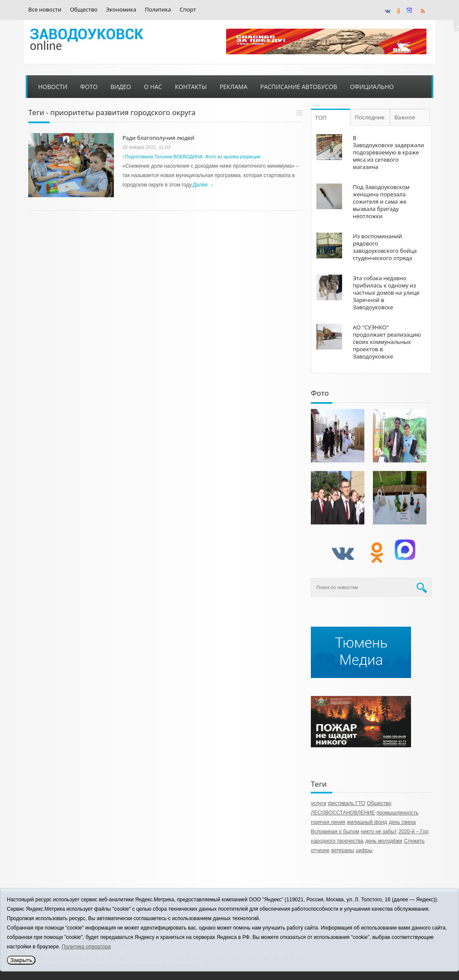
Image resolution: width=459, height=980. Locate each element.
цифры (364, 850)
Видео (121, 87)
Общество (83, 10)
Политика (158, 10)
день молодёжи (384, 841)
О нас (153, 87)
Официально (372, 87)
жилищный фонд (367, 822)
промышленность (397, 813)
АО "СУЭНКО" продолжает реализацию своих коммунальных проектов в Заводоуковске (387, 342)
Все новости (45, 10)
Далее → (203, 185)
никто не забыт (379, 832)
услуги (319, 803)
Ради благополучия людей (158, 138)
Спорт (188, 10)
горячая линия (328, 822)
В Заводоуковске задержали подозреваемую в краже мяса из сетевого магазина (388, 152)
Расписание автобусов (299, 87)
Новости (53, 87)
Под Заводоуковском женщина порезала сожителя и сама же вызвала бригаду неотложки (381, 201)
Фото (89, 87)
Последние (370, 117)
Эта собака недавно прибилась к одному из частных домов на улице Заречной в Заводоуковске (386, 293)
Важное (406, 117)
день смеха (402, 822)
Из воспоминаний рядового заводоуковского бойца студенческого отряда (385, 247)
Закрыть (21, 960)
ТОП (321, 118)
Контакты (191, 87)
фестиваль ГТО (347, 803)
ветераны (343, 850)
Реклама (234, 87)
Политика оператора (86, 947)
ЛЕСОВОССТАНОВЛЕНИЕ (343, 813)
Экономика (121, 10)
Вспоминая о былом (335, 832)
